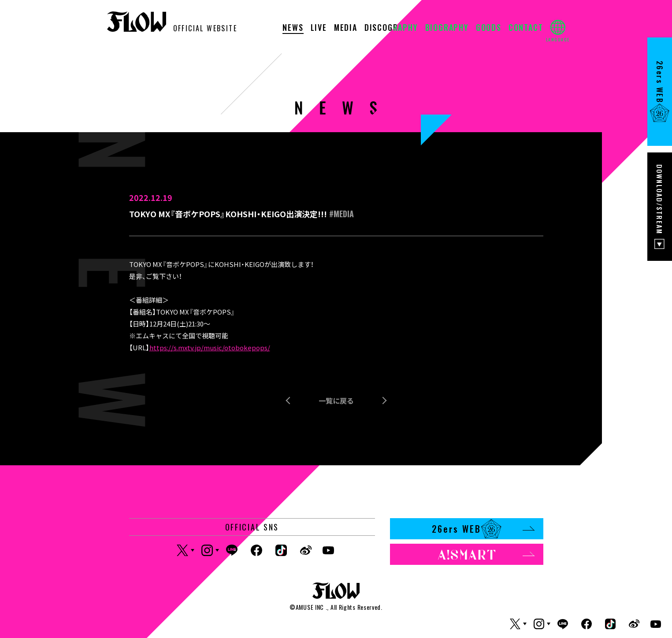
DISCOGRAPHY (391, 28)
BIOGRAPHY (447, 28)
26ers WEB (483, 529)
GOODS (489, 28)
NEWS (293, 28)
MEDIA (346, 28)
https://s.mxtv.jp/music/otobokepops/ (210, 347)
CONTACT (526, 28)
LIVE (319, 28)
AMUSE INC (310, 607)
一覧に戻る (336, 401)
